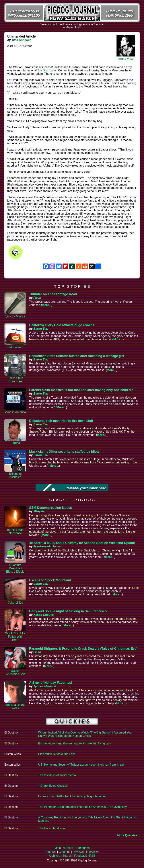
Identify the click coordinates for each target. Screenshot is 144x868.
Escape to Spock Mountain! (50, 580)
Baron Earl (41, 329)
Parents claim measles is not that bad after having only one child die (81, 390)
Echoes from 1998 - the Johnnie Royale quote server (72, 796)
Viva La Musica (15, 316)
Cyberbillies (15, 603)
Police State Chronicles (15, 380)
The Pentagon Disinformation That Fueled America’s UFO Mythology (83, 807)
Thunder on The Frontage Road (53, 294)
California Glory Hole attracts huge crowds (62, 325)
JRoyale (39, 511)
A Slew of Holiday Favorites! (51, 683)
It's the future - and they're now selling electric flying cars (75, 743)
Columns (64, 852)
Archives (54, 856)
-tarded (15, 443)
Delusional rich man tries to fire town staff (61, 421)
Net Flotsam (15, 347)
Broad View (126, 59)
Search (67, 856)
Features (51, 852)
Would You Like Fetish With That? (15, 637)
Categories (82, 848)
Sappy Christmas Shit (15, 672)
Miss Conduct (21, 40)
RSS (92, 856)
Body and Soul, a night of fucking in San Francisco (68, 611)
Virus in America (15, 412)
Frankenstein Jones (47, 546)
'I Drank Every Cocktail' (53, 786)
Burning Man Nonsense (15, 531)
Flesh (37, 298)
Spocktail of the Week (15, 706)
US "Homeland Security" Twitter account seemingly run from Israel (81, 765)
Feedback (80, 856)
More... (47, 305)
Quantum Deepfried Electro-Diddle (15, 568)
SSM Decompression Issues (51, 508)
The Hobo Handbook (52, 828)
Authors (68, 848)
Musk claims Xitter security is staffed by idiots (64, 452)
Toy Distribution (47, 70)
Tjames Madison (45, 686)
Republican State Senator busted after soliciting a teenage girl (76, 356)
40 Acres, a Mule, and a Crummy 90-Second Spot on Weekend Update (82, 543)
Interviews (93, 852)
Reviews (78, 852)
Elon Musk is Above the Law (57, 754)
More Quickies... (128, 835)
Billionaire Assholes (15, 475)
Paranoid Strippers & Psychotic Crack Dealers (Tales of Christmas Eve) (83, 649)
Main (58, 848)
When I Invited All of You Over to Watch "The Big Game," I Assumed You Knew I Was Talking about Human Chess (85, 734)
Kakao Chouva (43, 615)
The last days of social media (57, 775)
